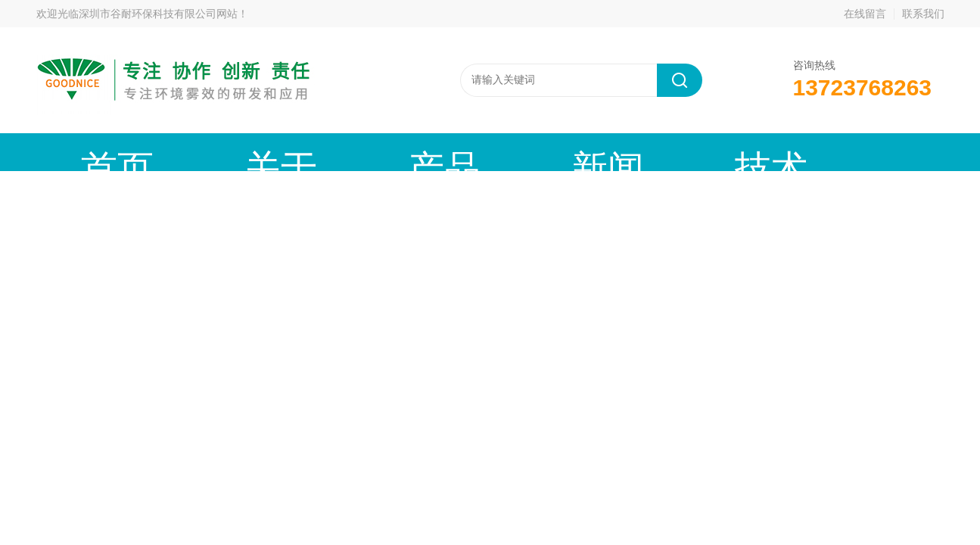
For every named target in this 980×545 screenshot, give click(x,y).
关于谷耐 (187, 152)
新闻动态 (388, 152)
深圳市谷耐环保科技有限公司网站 (158, 14)
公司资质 (690, 152)
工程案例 (590, 152)
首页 (86, 152)
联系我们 (923, 14)
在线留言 (865, 14)
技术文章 (489, 152)
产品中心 (288, 152)
